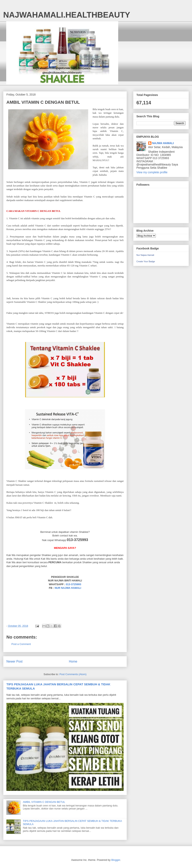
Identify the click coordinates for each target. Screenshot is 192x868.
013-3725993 (73, 584)
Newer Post (14, 661)
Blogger (116, 860)
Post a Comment (21, 644)
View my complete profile (152, 172)
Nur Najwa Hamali (145, 255)
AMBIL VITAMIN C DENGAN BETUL (44, 802)
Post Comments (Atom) (73, 674)
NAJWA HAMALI (163, 143)
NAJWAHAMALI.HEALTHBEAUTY (67, 15)
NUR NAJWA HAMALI (68, 588)
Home (73, 661)
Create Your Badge (146, 261)
